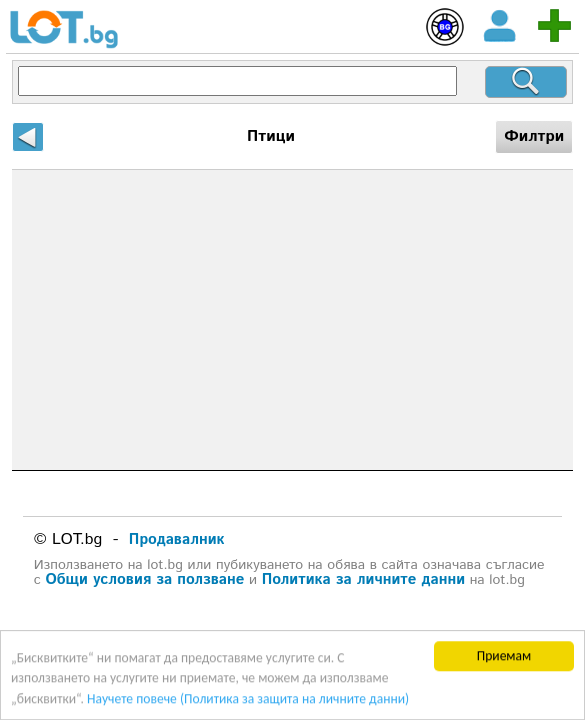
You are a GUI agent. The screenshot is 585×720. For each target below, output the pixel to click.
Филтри (534, 136)
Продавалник (177, 539)
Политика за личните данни (363, 579)
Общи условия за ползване (144, 579)
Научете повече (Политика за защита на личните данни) (248, 699)
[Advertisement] (293, 320)
